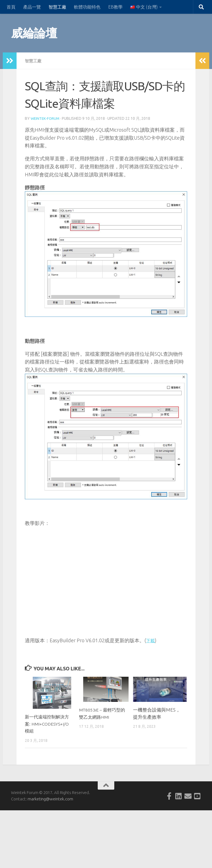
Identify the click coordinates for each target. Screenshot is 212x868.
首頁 (11, 7)
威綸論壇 (34, 33)
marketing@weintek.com (50, 798)
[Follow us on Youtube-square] (197, 795)
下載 (151, 640)
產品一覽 (32, 7)
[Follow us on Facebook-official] (169, 795)
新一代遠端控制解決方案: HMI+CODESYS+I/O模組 (49, 723)
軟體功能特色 (87, 7)
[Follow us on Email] (188, 795)
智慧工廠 (57, 7)
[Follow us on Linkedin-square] (179, 795)
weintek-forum (46, 118)
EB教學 (115, 7)
